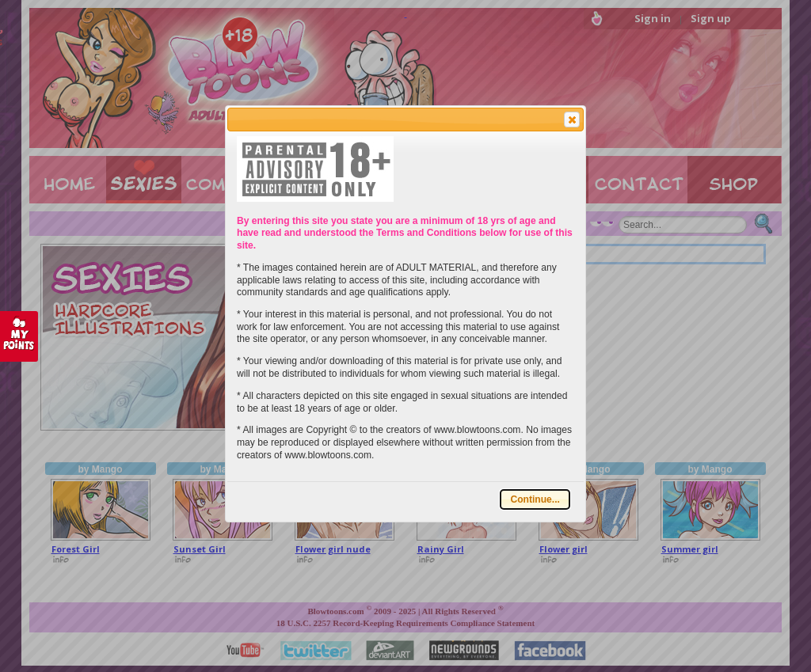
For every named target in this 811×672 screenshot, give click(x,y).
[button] (572, 120)
